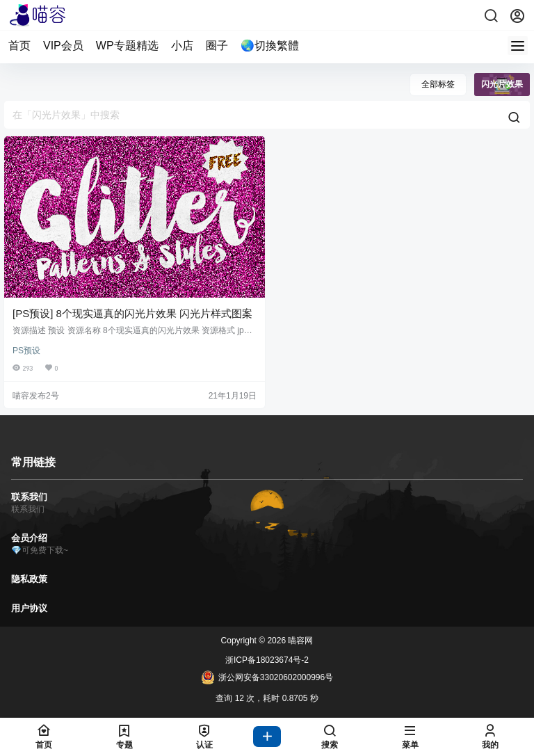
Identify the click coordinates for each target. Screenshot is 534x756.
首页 (19, 46)
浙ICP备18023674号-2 (267, 660)
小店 (182, 46)
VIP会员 (63, 46)
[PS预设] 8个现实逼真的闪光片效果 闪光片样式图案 (132, 313)
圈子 (217, 46)
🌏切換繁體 (270, 46)
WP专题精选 (127, 46)
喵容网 (299, 641)
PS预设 (26, 351)
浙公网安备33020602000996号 (267, 677)
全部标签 (438, 84)
